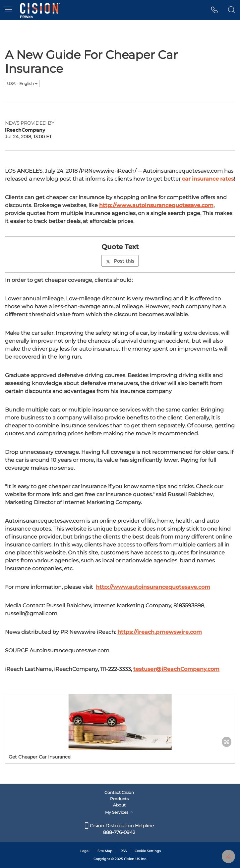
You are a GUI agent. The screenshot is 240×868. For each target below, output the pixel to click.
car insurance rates (208, 179)
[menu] (8, 10)
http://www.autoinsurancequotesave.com (156, 205)
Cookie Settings (148, 851)
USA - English (22, 84)
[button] (215, 10)
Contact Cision (119, 792)
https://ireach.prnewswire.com (160, 632)
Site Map (105, 851)
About (119, 805)
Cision (129, 859)
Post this (120, 261)
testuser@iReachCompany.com (176, 669)
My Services (119, 812)
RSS (123, 851)
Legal (85, 851)
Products (119, 799)
